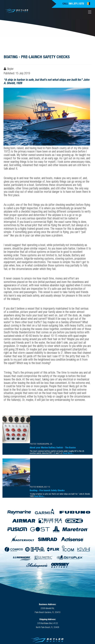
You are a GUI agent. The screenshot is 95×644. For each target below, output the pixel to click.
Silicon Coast (79, 626)
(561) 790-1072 (62, 618)
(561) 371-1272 (40, 618)
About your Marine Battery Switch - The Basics (53, 427)
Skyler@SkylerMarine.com (47, 621)
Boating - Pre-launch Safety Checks (47, 455)
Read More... (68, 432)
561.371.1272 (76, 4)
